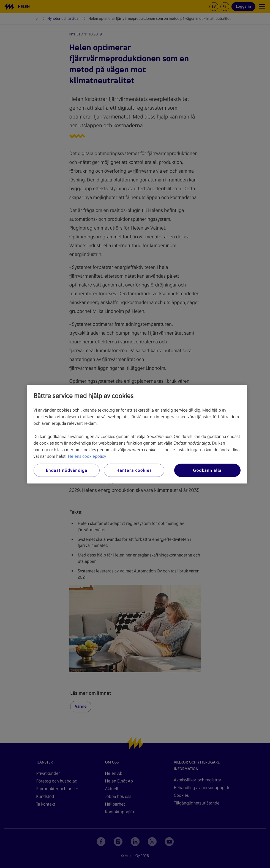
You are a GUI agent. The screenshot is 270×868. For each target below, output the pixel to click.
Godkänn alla (207, 470)
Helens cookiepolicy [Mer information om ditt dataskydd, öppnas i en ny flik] (87, 456)
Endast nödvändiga (66, 470)
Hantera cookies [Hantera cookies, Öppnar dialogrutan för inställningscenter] (134, 470)
